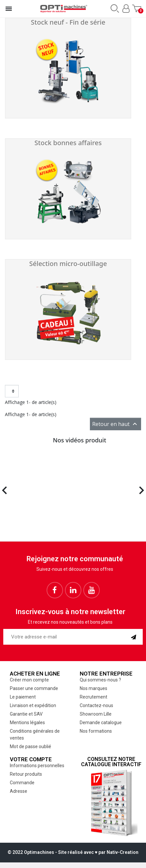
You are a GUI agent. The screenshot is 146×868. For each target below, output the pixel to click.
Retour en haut (115, 424)
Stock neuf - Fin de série (68, 22)
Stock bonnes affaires (68, 143)
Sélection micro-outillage (68, 264)
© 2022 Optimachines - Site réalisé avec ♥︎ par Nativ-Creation (73, 852)
